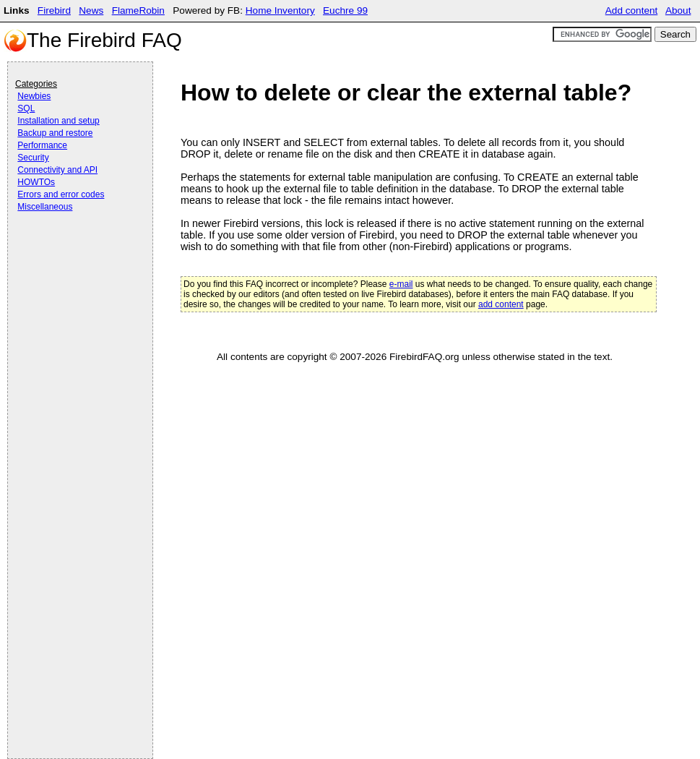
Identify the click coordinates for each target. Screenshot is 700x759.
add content (501, 304)
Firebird (54, 10)
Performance (42, 145)
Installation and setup (58, 121)
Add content (632, 10)
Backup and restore (55, 133)
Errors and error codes (61, 194)
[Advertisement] (73, 254)
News (91, 10)
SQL (26, 108)
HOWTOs (36, 182)
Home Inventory (280, 10)
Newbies (34, 96)
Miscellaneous (45, 207)
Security (33, 158)
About (678, 10)
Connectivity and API (57, 170)
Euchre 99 (345, 10)
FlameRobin (138, 10)
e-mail (401, 284)
